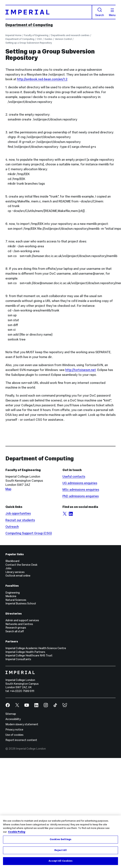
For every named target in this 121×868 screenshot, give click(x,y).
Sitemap (11, 714)
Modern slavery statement (22, 724)
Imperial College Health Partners (25, 652)
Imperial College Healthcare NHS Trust (29, 655)
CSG (39, 39)
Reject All (60, 850)
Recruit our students (20, 520)
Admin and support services (22, 620)
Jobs (8, 568)
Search (100, 12)
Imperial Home (14, 35)
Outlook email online (18, 576)
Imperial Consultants (18, 659)
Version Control (63, 39)
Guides (48, 39)
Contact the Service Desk (21, 565)
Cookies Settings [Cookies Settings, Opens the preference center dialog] (61, 839)
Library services (15, 572)
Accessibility (13, 719)
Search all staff (15, 631)
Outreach (12, 527)
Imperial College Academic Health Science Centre (36, 648)
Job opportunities (18, 513)
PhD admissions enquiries (81, 496)
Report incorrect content (21, 740)
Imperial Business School (21, 603)
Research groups (16, 628)
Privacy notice (14, 730)
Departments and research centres (70, 35)
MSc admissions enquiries (81, 490)
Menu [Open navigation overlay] (112, 13)
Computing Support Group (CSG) (29, 533)
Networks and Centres (19, 624)
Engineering (13, 593)
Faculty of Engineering (36, 35)
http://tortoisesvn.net (81, 370)
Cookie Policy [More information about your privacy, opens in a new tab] (17, 832)
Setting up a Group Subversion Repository (29, 43)
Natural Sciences (16, 600)
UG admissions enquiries (80, 483)
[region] (61, 842)
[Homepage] (49, 12)
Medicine (11, 596)
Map (8, 489)
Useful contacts (74, 477)
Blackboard (12, 561)
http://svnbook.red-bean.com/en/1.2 (42, 79)
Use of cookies (14, 735)
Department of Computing (29, 25)
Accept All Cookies (60, 861)
